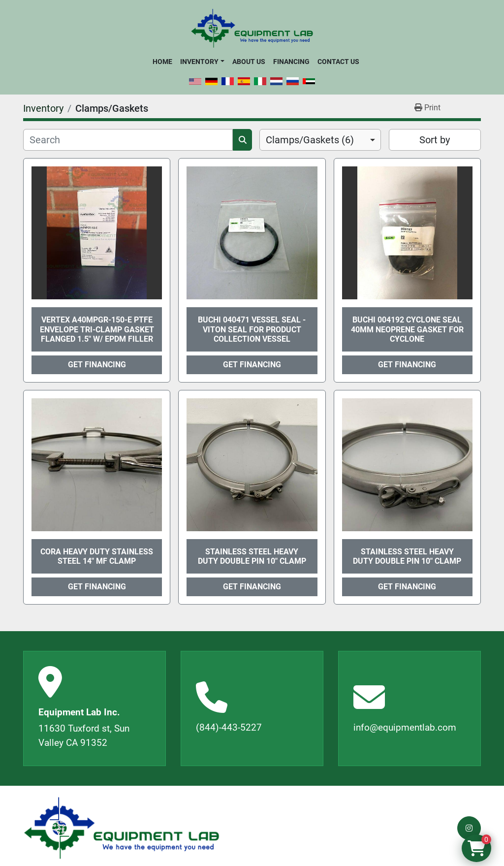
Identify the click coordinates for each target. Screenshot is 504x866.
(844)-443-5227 (229, 727)
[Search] (128, 140)
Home (162, 62)
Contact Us (338, 62)
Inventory (199, 62)
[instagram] (469, 828)
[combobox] (320, 140)
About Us (249, 62)
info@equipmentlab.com (405, 727)
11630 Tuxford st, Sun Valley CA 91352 (84, 736)
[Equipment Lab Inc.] (122, 828)
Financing (291, 62)
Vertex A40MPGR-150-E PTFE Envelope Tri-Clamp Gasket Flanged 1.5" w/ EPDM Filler (97, 329)
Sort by (435, 140)
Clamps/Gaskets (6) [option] (310, 140)
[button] (202, 62)
